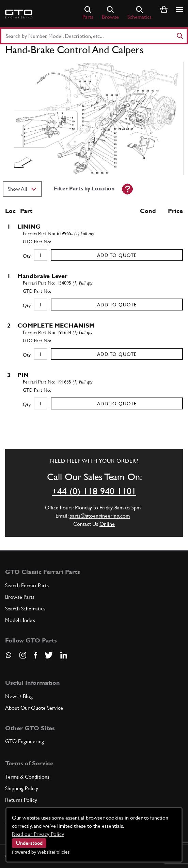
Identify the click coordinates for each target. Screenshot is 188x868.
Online (107, 524)
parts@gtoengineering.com (100, 516)
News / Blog (19, 696)
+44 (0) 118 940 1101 (94, 491)
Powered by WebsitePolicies (41, 852)
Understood (29, 843)
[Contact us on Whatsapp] (9, 657)
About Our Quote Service (34, 708)
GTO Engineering (25, 741)
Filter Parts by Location (84, 189)
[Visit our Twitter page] (49, 655)
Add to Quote (117, 255)
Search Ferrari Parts (27, 585)
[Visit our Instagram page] (23, 655)
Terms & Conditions (27, 777)
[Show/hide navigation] (179, 10)
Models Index (20, 620)
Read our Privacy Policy (38, 834)
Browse (110, 13)
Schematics (139, 13)
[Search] (179, 36)
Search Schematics (25, 609)
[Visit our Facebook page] (35, 655)
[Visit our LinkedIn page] (64, 655)
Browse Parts (20, 597)
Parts (88, 13)
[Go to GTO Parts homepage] (19, 14)
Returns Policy (21, 800)
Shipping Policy (22, 788)
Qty (27, 256)
